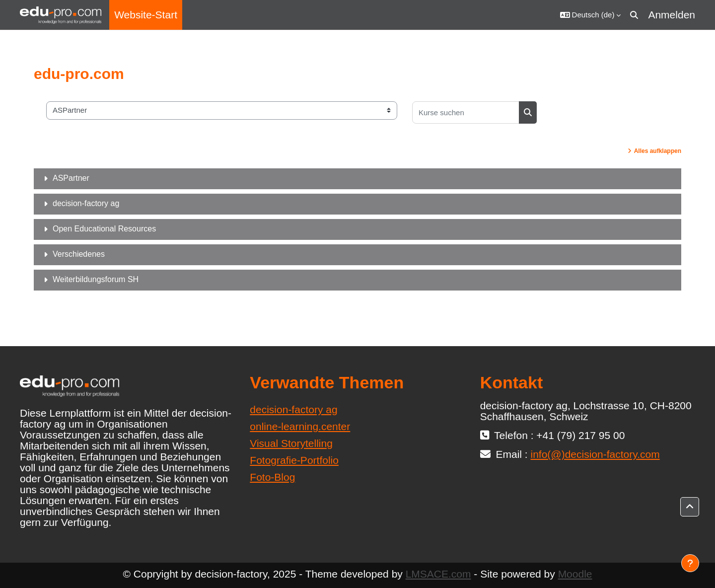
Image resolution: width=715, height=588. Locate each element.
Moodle (575, 574)
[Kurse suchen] (466, 112)
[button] (591, 15)
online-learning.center (300, 426)
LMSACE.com (438, 574)
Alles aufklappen (658, 151)
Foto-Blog (272, 477)
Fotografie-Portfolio (294, 460)
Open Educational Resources (104, 229)
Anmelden (672, 15)
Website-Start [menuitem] (146, 15)
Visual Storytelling (291, 443)
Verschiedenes (79, 254)
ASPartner (71, 178)
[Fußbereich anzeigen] (690, 563)
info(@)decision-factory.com (595, 454)
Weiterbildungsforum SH (96, 279)
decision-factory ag (86, 203)
